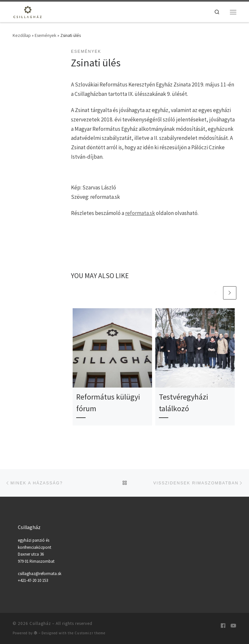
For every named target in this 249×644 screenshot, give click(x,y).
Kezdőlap (22, 35)
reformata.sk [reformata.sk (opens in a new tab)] (140, 213)
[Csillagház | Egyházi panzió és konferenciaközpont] (29, 11)
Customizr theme (90, 633)
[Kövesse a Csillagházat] (223, 626)
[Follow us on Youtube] (233, 626)
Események (46, 35)
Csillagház (40, 623)
